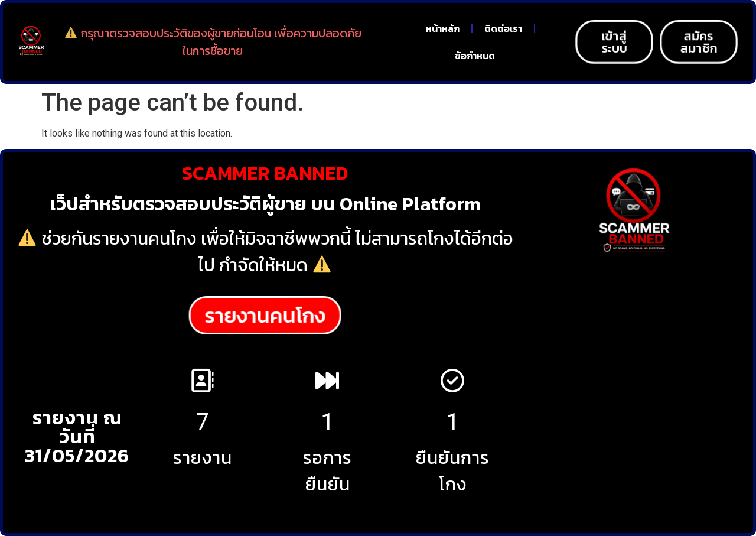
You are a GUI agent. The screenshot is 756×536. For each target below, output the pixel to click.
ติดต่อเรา (503, 28)
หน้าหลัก (443, 28)
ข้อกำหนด (475, 56)
